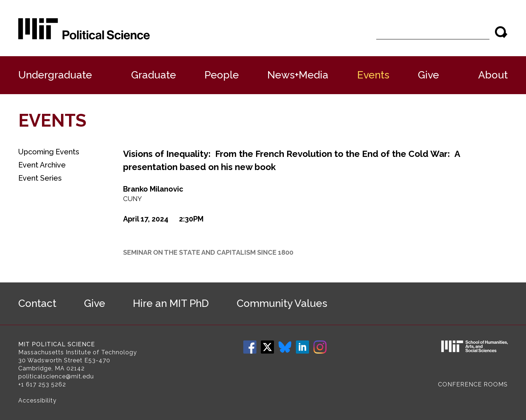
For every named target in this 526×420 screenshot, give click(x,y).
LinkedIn (302, 347)
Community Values (282, 303)
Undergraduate (55, 75)
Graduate (154, 75)
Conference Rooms (473, 384)
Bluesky (285, 347)
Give (428, 75)
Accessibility (37, 400)
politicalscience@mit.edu (56, 376)
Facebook (250, 347)
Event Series (40, 178)
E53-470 (97, 360)
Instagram (320, 347)
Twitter (267, 347)
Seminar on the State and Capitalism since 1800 (208, 252)
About (493, 75)
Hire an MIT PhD (171, 303)
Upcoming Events (49, 152)
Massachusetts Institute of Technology (78, 352)
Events (373, 75)
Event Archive (42, 165)
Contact (37, 303)
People (222, 75)
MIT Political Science (57, 344)
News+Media (298, 75)
